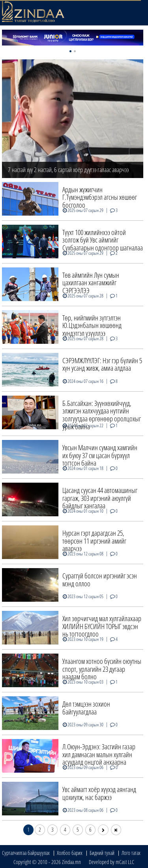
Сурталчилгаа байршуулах (26, 853)
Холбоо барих (70, 853)
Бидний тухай (102, 853)
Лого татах (131, 853)
